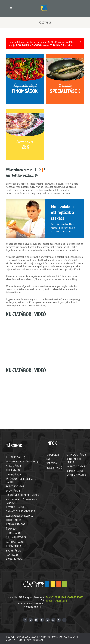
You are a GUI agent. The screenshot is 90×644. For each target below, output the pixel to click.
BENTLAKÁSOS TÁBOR (74, 461)
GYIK (49, 459)
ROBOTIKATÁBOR (15, 486)
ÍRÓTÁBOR (12, 529)
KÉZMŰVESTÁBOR (16, 524)
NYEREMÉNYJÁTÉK (76, 475)
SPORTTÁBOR (13, 551)
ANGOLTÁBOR (13, 466)
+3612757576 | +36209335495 (66, 597)
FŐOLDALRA (23, 45)
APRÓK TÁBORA (14, 559)
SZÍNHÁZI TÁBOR (15, 542)
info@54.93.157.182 (56, 601)
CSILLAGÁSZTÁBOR (16, 537)
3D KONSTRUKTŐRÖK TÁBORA (22, 495)
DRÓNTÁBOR (13, 491)
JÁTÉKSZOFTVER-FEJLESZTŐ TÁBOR (21, 480)
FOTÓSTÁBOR (13, 520)
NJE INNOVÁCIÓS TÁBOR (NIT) (22, 461)
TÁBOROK (37, 45)
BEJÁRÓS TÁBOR (75, 471)
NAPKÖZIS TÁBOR (76, 466)
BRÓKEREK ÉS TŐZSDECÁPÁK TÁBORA (22, 501)
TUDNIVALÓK (57, 45)
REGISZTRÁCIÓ (54, 468)
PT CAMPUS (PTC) (15, 457)
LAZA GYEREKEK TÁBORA (19, 516)
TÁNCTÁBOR (13, 555)
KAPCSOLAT (53, 455)
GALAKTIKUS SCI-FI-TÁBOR (20, 511)
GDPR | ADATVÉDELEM (31, 640)
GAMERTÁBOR (13, 475)
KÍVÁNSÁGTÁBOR (15, 507)
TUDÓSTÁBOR (14, 533)
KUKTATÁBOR (13, 546)
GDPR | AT (11, 640)
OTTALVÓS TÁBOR (76, 455)
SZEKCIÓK (52, 463)
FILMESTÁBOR (14, 470)
